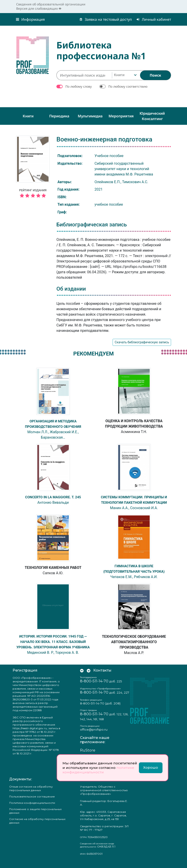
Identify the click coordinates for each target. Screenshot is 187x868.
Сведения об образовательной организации (51, 4)
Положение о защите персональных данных (35, 816)
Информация (30, 19)
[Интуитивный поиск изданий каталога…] (84, 75)
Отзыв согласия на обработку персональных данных (31, 794)
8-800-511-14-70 (94, 686)
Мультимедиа (90, 116)
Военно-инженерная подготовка (104, 139)
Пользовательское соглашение (32, 802)
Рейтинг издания (33, 194)
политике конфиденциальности (98, 770)
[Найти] (155, 75)
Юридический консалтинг (152, 116)
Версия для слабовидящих (39, 8)
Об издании (71, 289)
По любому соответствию (128, 86)
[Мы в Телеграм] (89, 676)
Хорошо (151, 767)
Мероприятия (121, 116)
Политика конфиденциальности (32, 808)
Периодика (59, 116)
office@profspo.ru (94, 735)
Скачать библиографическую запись (142, 342)
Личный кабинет (154, 19)
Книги (28, 116)
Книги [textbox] (119, 75)
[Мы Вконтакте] (82, 676)
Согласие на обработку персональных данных (37, 826)
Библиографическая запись (92, 225)
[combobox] (125, 75)
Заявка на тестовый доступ (106, 19)
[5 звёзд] (33, 196)
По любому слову (79, 86)
